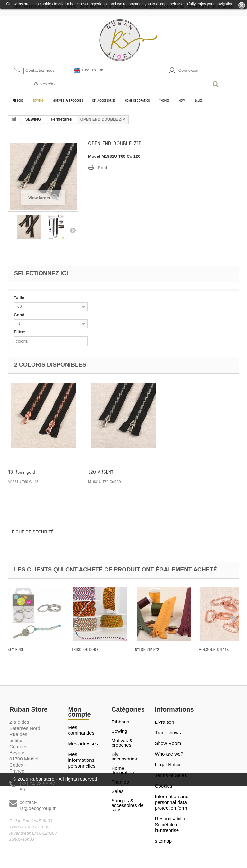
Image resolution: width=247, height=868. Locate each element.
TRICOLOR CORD (85, 650)
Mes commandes (81, 730)
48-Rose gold (21, 472)
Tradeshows (168, 733)
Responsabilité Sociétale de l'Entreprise (171, 824)
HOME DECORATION (123, 770)
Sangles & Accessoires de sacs (128, 805)
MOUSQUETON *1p (214, 650)
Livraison (165, 722)
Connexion (183, 71)
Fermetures (61, 119)
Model (94, 156)
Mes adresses (83, 744)
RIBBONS (120, 722)
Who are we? (169, 754)
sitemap (164, 841)
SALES (118, 791)
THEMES (120, 782)
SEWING (33, 119)
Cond (20, 315)
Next (73, 230)
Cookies (164, 786)
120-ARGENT (101, 472)
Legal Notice (168, 764)
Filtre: (20, 332)
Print (103, 168)
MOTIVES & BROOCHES (122, 743)
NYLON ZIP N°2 (147, 650)
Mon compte (80, 712)
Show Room (168, 743)
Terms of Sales (171, 775)
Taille (20, 298)
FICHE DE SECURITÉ (33, 532)
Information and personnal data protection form (172, 802)
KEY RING (15, 650)
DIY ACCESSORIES (124, 757)
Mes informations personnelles (82, 760)
